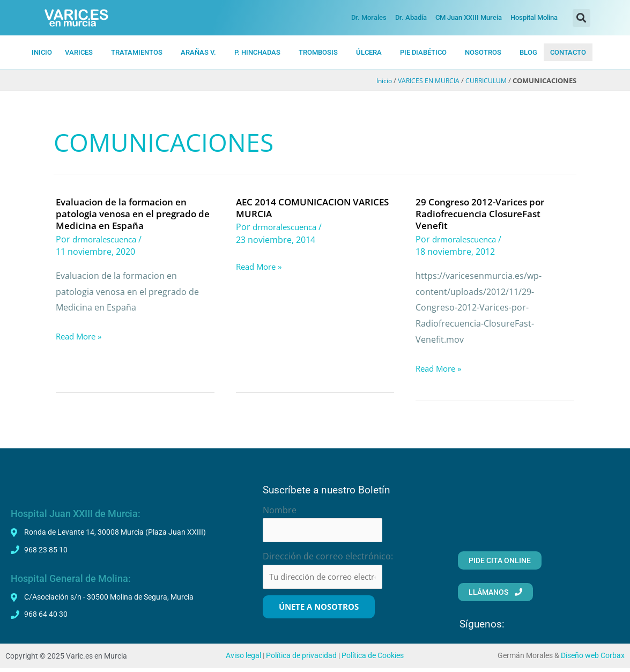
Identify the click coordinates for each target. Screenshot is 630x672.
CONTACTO (568, 52)
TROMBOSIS (318, 52)
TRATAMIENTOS (137, 52)
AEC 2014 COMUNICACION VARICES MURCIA (297, 208)
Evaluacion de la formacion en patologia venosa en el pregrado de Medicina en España (130, 213)
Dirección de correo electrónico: (328, 558)
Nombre (280, 510)
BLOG (528, 52)
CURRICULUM (485, 81)
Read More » (81, 337)
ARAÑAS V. (198, 52)
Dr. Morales (369, 17)
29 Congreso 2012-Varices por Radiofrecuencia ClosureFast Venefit (484, 213)
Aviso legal (243, 659)
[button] (581, 18)
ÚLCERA (369, 52)
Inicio (377, 81)
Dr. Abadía (411, 17)
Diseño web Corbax (593, 659)
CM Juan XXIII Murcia (469, 17)
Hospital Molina (534, 17)
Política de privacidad (301, 659)
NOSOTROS (483, 52)
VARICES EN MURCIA (424, 81)
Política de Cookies (373, 659)
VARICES (79, 52)
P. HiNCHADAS (257, 52)
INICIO (42, 52)
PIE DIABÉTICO (423, 52)
